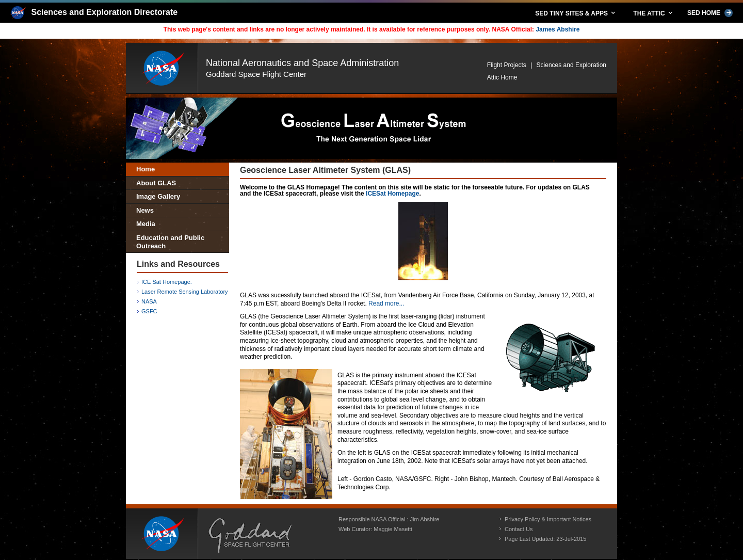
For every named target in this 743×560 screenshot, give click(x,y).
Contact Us (519, 529)
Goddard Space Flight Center (256, 74)
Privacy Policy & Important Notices (548, 519)
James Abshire (558, 29)
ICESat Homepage (392, 194)
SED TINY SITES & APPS (576, 13)
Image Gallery (158, 196)
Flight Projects (507, 65)
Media (146, 224)
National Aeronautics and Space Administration (302, 63)
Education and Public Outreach (170, 242)
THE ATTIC (653, 13)
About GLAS (156, 183)
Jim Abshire (425, 519)
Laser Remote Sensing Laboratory (185, 292)
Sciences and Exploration (571, 65)
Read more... (386, 303)
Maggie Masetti (393, 529)
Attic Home (502, 77)
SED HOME (710, 13)
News (145, 210)
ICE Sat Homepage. (167, 282)
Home (146, 169)
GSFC (149, 311)
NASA (149, 301)
